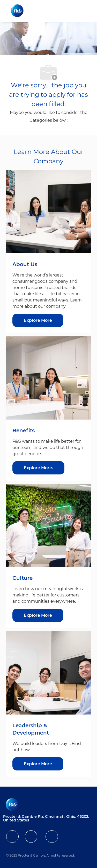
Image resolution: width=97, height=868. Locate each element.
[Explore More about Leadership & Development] (38, 764)
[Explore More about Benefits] (38, 468)
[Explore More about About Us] (38, 320)
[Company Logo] (18, 11)
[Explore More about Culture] (38, 615)
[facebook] (12, 837)
